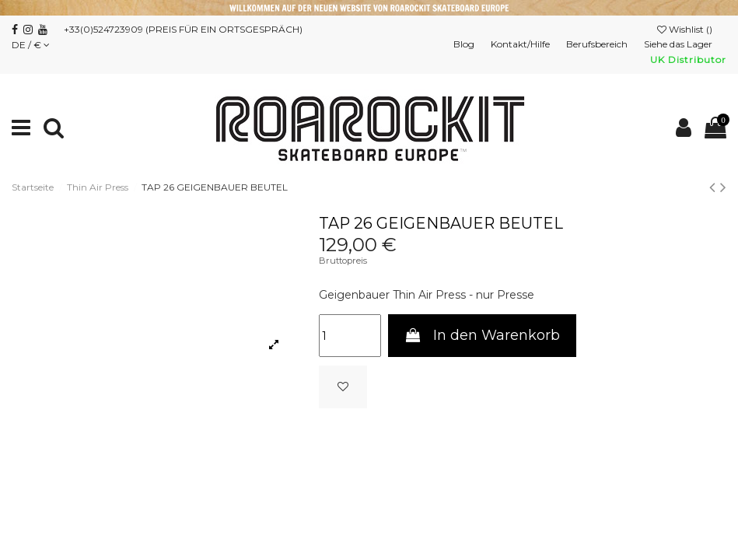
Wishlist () (686, 29)
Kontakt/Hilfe (521, 44)
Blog (465, 44)
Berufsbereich (598, 44)
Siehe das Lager (679, 44)
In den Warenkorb (482, 335)
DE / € (31, 45)
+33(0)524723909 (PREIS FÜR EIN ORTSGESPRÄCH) (183, 29)
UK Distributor (688, 59)
